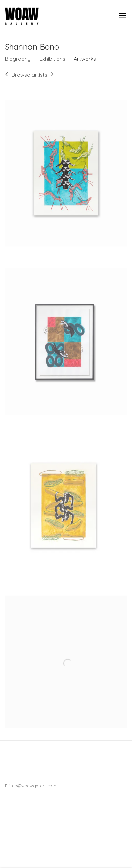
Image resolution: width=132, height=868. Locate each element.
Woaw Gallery (22, 16)
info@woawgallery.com (33, 786)
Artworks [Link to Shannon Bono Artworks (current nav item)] (85, 59)
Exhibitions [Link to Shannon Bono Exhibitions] (52, 59)
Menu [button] (122, 16)
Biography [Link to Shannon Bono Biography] (18, 59)
